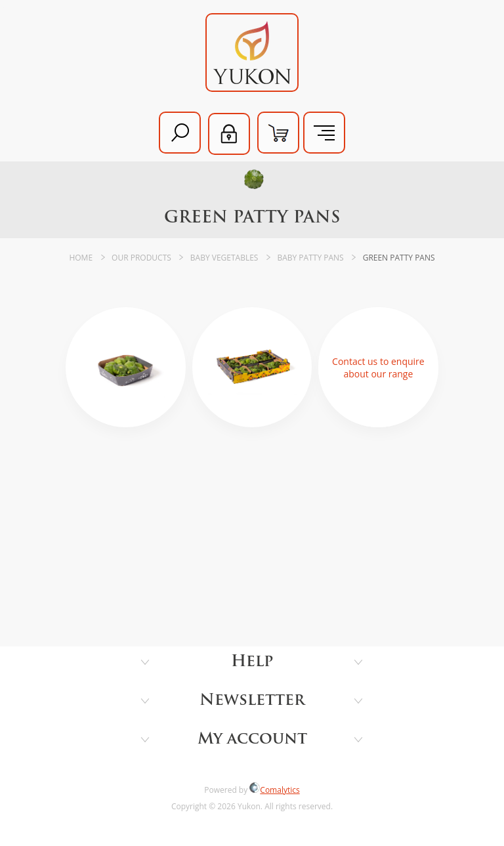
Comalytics (274, 790)
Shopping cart (278, 133)
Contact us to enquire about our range (378, 368)
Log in (229, 134)
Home (81, 258)
